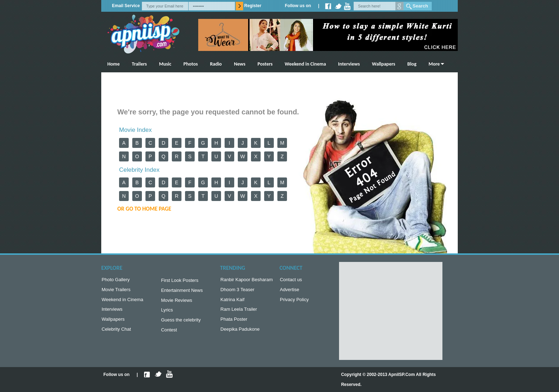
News (240, 64)
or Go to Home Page (144, 209)
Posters (265, 64)
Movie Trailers (116, 291)
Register (253, 6)
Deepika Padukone (240, 333)
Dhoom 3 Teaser (237, 291)
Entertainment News (182, 292)
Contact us (291, 280)
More (434, 64)
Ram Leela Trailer (239, 312)
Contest (169, 334)
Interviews (349, 64)
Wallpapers (383, 64)
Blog (412, 64)
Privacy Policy (294, 302)
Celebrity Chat (116, 333)
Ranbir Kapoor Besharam (247, 280)
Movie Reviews (177, 302)
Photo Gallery (116, 280)
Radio (216, 64)
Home (114, 64)
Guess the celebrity (181, 323)
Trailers (139, 64)
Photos (191, 64)
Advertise (289, 291)
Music (165, 64)
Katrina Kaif (232, 302)
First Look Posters (180, 281)
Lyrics (167, 313)
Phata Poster (234, 323)
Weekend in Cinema (306, 64)
